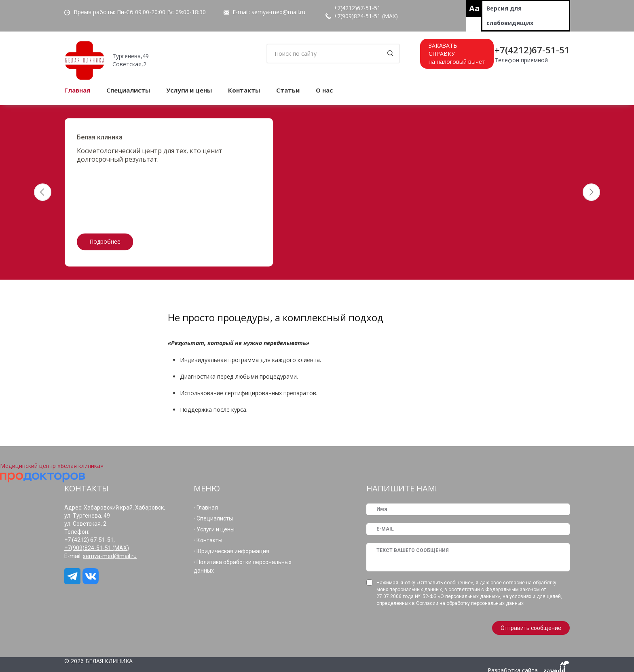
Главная (77, 90)
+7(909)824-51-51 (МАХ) (366, 16)
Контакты (244, 90)
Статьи (288, 90)
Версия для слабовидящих (510, 16)
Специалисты (128, 90)
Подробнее (105, 242)
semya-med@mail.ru (278, 12)
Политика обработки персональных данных (243, 566)
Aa (474, 8)
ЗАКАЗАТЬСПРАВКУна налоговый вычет (457, 54)
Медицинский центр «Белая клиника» (52, 466)
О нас (324, 90)
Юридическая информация (233, 551)
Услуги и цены (189, 90)
